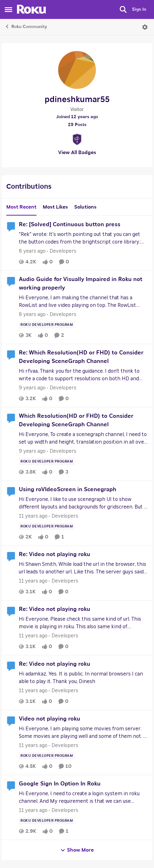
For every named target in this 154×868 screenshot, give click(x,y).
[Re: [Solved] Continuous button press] (83, 238)
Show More (77, 850)
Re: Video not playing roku (55, 555)
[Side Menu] (8, 9)
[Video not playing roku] (83, 733)
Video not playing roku (49, 719)
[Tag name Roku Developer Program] (47, 325)
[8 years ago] (32, 251)
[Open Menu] (145, 27)
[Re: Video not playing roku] (83, 568)
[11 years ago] (33, 516)
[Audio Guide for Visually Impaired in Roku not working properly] (83, 302)
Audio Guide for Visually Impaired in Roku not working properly (81, 284)
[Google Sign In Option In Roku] (83, 797)
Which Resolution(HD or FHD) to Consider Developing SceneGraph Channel (76, 420)
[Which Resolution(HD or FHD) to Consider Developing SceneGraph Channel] (83, 438)
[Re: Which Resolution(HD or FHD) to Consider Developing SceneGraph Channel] (83, 375)
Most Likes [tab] (55, 207)
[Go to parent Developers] (62, 251)
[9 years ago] (32, 388)
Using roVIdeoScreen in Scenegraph (68, 490)
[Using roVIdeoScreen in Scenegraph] (83, 503)
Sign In (139, 9)
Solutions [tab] (85, 207)
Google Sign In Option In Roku (60, 784)
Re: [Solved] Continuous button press (70, 225)
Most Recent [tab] (21, 207)
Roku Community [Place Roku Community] (26, 26)
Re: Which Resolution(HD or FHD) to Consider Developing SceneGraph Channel (81, 357)
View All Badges (77, 152)
